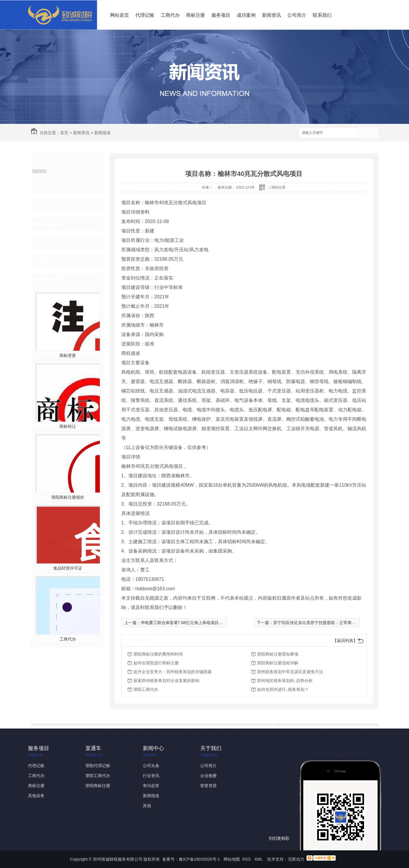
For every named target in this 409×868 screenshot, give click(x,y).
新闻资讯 (271, 15)
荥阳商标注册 (98, 786)
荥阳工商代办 (146, 689)
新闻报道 (102, 133)
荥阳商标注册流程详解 (278, 663)
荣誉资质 (208, 786)
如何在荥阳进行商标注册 (156, 663)
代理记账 (145, 15)
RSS (247, 859)
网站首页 (120, 15)
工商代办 (170, 15)
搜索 (368, 133)
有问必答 (50, 224)
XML (259, 859)
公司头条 (50, 186)
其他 (45, 261)
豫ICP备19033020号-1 (199, 859)
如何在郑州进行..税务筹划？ (283, 689)
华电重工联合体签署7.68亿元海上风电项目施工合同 (188, 623)
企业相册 (208, 776)
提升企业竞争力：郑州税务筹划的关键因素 (173, 672)
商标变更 (68, 355)
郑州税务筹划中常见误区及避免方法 (290, 672)
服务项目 (221, 15)
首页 (64, 133)
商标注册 (196, 15)
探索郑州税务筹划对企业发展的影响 (166, 681)
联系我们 (322, 15)
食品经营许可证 (68, 568)
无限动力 (296, 859)
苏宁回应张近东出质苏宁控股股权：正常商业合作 (319, 623)
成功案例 (246, 15)
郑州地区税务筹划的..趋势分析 (285, 681)
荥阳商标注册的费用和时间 (158, 654)
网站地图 (232, 859)
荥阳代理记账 (98, 766)
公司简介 (297, 15)
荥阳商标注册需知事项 (278, 654)
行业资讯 (50, 205)
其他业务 (36, 796)
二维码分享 (277, 187)
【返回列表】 (345, 641)
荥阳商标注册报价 (68, 497)
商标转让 (68, 426)
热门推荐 (50, 280)
